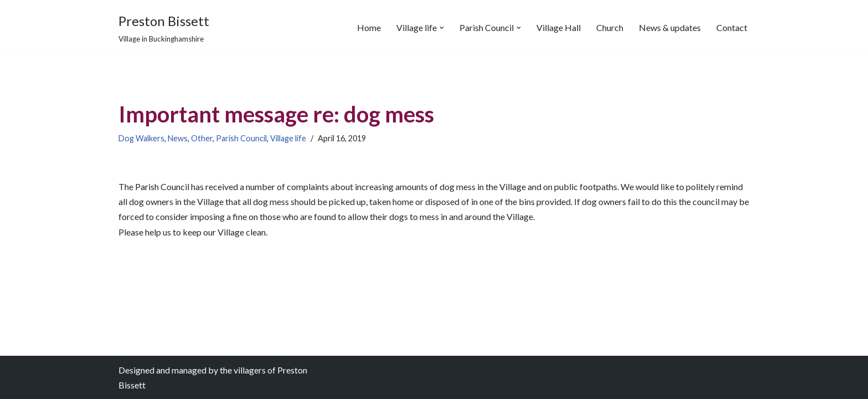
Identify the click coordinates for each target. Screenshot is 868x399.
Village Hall (559, 27)
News (178, 138)
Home (369, 27)
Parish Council (241, 138)
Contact (732, 27)
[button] (442, 28)
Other (202, 138)
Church (610, 27)
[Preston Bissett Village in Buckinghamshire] (164, 27)
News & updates (670, 27)
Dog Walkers (141, 138)
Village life (288, 138)
